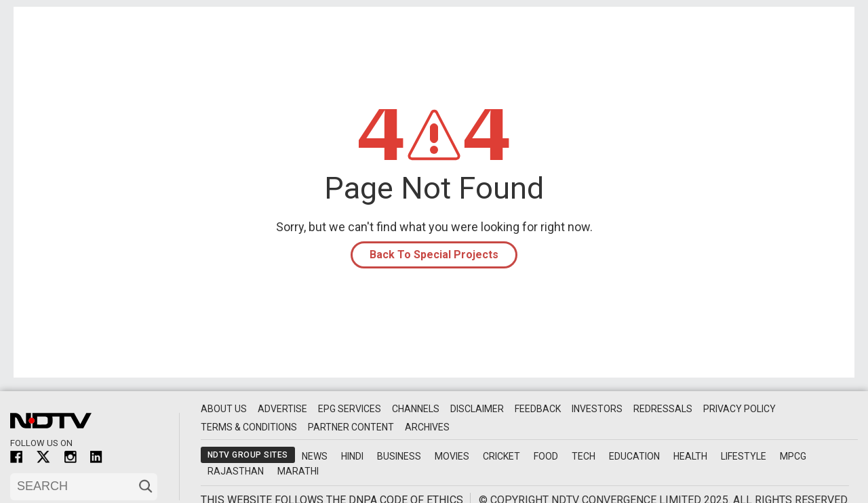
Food (546, 456)
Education (634, 456)
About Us (224, 409)
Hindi (352, 456)
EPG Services (350, 409)
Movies (452, 456)
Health (690, 456)
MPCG (793, 456)
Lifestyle (744, 456)
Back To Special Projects (434, 255)
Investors (597, 409)
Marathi (298, 471)
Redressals (663, 409)
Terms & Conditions (249, 427)
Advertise (282, 409)
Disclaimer (477, 409)
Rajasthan (236, 471)
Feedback (538, 409)
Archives (427, 427)
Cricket (501, 456)
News (315, 456)
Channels (416, 409)
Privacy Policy (739, 409)
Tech (584, 456)
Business (399, 456)
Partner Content (351, 427)
